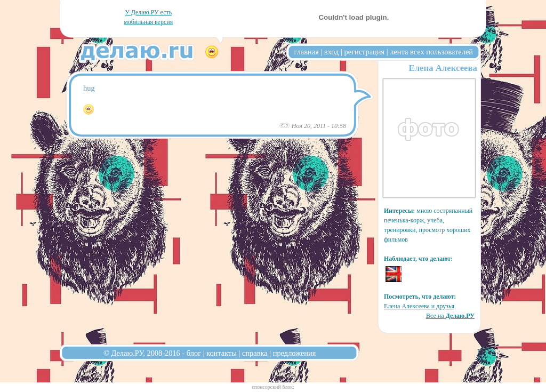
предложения (295, 353)
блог (194, 353)
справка (255, 353)
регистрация (364, 52)
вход (332, 52)
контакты (222, 353)
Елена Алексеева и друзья (419, 306)
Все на (450, 316)
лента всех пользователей (431, 52)
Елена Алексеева (443, 68)
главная (307, 52)
